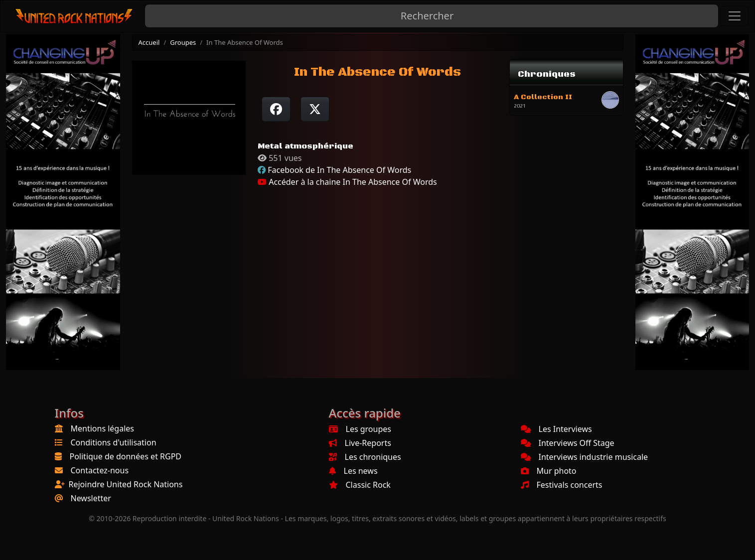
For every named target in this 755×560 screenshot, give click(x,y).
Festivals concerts (562, 485)
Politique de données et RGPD (126, 456)
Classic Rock (360, 485)
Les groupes (360, 429)
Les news (353, 471)
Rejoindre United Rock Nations (126, 484)
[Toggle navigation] (735, 16)
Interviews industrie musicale (585, 457)
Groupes (183, 42)
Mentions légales (103, 428)
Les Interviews (556, 429)
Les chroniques (365, 457)
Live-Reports (360, 443)
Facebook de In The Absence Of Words (339, 170)
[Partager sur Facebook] (276, 109)
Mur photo (549, 471)
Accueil (149, 42)
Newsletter (91, 498)
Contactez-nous (100, 470)
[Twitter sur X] (315, 109)
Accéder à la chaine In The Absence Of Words (347, 182)
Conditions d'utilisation (114, 442)
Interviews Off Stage (568, 443)
